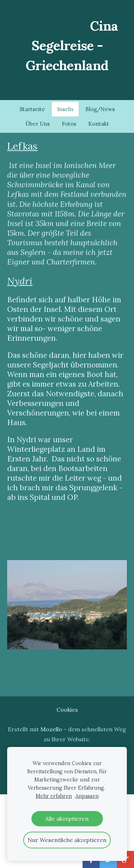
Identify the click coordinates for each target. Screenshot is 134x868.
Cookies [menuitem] (67, 710)
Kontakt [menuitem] (99, 124)
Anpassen (87, 796)
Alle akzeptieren (67, 819)
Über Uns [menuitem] (38, 124)
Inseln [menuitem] (65, 109)
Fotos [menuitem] (69, 124)
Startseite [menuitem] (32, 109)
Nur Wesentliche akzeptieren (67, 840)
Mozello (51, 729)
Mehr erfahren (54, 796)
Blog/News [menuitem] (100, 109)
